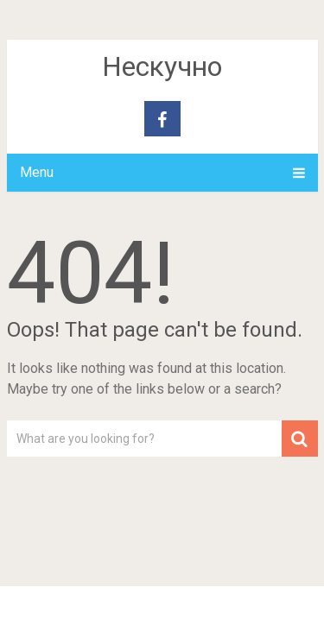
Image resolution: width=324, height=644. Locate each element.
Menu (37, 172)
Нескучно (162, 66)
